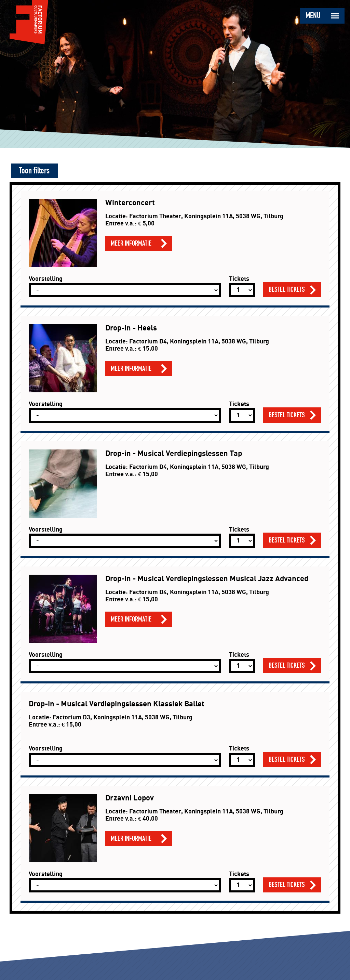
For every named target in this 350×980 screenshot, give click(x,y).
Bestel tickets (287, 290)
